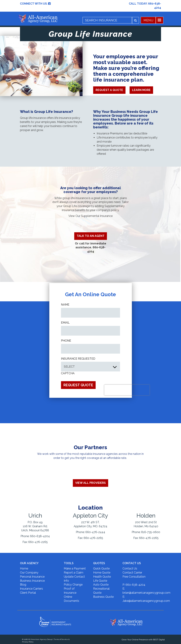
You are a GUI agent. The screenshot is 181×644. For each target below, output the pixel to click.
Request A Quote (109, 90)
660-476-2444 (95, 532)
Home (24, 568)
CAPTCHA (68, 373)
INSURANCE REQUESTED (78, 359)
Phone (66, 341)
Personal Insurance (32, 577)
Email (65, 323)
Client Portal (28, 593)
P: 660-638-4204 (134, 585)
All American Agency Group (40, 639)
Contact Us (130, 568)
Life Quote (100, 581)
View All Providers (90, 483)
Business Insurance (32, 581)
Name (65, 305)
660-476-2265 (38, 542)
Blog (23, 585)
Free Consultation (134, 577)
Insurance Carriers (31, 589)
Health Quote (102, 577)
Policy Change (73, 585)
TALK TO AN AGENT (91, 236)
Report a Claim (74, 573)
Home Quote (102, 573)
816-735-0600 (151, 532)
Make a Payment (75, 568)
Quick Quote (101, 568)
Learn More (141, 90)
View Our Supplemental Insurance (90, 216)
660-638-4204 (40, 536)
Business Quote (103, 597)
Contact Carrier (132, 573)
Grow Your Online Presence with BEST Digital (143, 640)
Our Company (29, 573)
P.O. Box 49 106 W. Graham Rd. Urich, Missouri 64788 (35, 526)
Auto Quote (101, 585)
